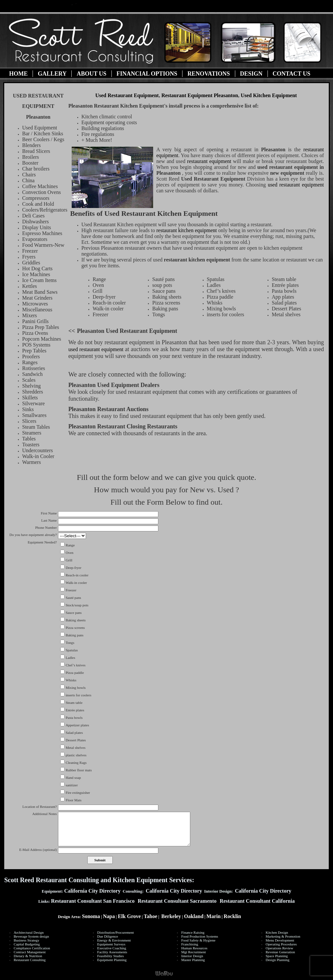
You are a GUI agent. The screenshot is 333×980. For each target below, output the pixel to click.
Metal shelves (75, 748)
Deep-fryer (73, 568)
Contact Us (292, 74)
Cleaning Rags (76, 763)
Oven (69, 553)
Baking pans (74, 635)
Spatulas (72, 650)
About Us (91, 74)
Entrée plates (75, 710)
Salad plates (74, 733)
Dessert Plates (76, 740)
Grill (69, 560)
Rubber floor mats (79, 770)
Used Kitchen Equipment (269, 95)
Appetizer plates (77, 725)
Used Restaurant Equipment (127, 95)
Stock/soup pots (77, 605)
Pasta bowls (74, 718)
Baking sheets (75, 620)
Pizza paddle (75, 673)
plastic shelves (76, 755)
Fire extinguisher (78, 793)
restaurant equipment (209, 161)
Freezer (71, 590)
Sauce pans (73, 613)
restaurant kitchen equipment (187, 230)
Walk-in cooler (76, 583)
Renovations (209, 74)
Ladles (70, 658)
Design (251, 74)
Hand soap (73, 778)
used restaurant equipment (296, 185)
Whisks (71, 680)
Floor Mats (73, 800)
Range (70, 545)
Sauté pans (73, 598)
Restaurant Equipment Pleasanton (200, 95)
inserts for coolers (78, 695)
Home (18, 74)
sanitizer (72, 785)
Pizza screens (75, 628)
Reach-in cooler (77, 575)
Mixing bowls (75, 688)
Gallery (52, 74)
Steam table (74, 703)
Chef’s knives (75, 665)
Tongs (70, 643)
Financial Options (147, 74)
